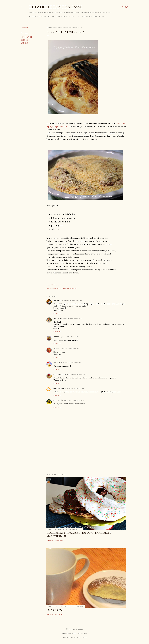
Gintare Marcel (82, 633)
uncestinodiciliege (61, 374)
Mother (56, 349)
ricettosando (59, 388)
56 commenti (59, 614)
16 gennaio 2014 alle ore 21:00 (74, 388)
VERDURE (25, 43)
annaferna (58, 319)
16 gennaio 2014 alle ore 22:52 (74, 400)
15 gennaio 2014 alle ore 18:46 (72, 300)
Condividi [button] (25, 28)
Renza (56, 337)
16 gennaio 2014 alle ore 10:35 (71, 363)
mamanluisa (58, 400)
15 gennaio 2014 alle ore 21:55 (70, 349)
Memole (57, 363)
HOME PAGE (35, 16)
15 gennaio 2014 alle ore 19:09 (72, 319)
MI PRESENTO (47, 16)
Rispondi (57, 314)
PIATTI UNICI (26, 37)
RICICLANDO (102, 16)
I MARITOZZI (55, 610)
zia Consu (57, 300)
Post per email (59, 285)
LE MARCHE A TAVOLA (65, 16)
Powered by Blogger (74, 629)
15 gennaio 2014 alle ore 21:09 (69, 337)
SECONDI (25, 40)
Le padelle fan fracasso (56, 7)
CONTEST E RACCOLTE (85, 16)
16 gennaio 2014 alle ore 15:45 (79, 374)
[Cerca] (125, 7)
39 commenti (59, 541)
